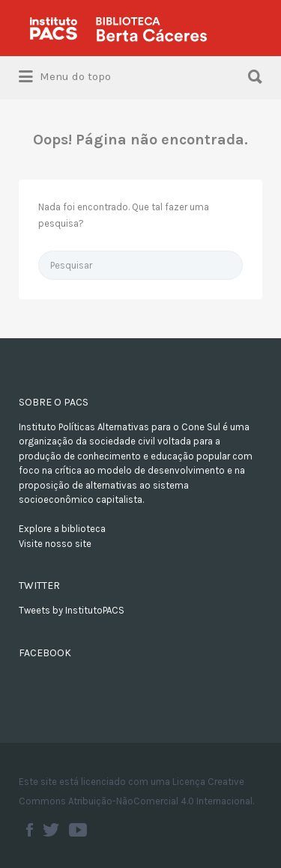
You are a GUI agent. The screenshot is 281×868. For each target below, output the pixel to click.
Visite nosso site (55, 544)
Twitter (51, 830)
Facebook (30, 830)
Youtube (78, 830)
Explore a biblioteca (62, 529)
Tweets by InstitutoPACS (72, 610)
